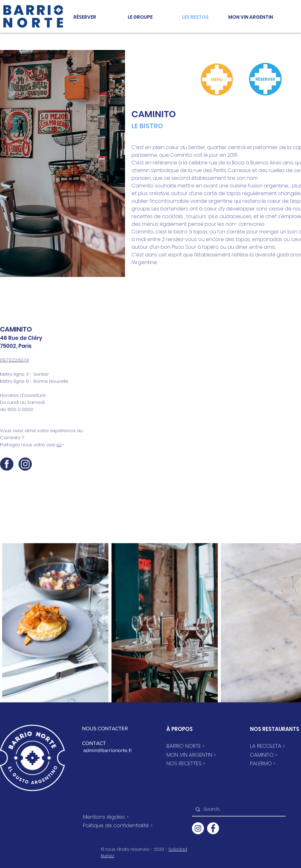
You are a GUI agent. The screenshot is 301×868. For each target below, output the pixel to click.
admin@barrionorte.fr (107, 750)
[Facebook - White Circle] (213, 828)
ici (59, 445)
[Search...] (238, 809)
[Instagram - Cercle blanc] (198, 828)
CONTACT (94, 743)
